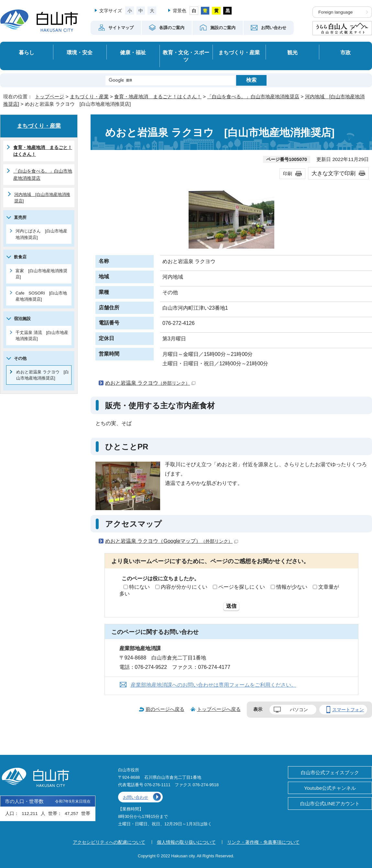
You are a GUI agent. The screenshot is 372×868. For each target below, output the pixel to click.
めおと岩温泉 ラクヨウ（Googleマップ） (172, 541)
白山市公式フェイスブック (330, 772)
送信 (231, 606)
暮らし (27, 52)
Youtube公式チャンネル (330, 788)
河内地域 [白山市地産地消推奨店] (42, 198)
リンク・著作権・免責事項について (263, 842)
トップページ (49, 96)
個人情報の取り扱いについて (186, 842)
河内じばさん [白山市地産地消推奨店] (41, 234)
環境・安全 (80, 52)
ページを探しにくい (242, 587)
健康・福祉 (133, 52)
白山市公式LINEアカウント (330, 804)
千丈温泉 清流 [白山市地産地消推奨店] (42, 336)
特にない (139, 587)
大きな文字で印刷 (334, 173)
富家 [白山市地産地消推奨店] (41, 274)
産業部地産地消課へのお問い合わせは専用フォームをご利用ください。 (213, 685)
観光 (292, 52)
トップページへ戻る (219, 709)
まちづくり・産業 (239, 52)
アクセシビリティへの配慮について (109, 842)
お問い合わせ (136, 797)
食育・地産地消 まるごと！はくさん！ (158, 96)
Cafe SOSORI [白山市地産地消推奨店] (41, 296)
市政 (345, 52)
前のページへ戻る (165, 709)
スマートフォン (348, 710)
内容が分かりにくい (184, 587)
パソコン (299, 710)
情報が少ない (292, 587)
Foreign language (335, 12)
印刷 (288, 174)
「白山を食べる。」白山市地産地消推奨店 (253, 96)
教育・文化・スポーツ (186, 56)
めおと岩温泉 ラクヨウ (150, 383)
